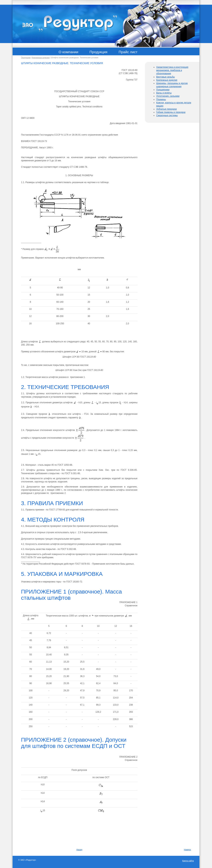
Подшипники (163, 90)
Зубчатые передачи (166, 109)
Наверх (187, 850)
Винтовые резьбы (166, 77)
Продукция (26, 58)
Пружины (161, 99)
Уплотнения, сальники (168, 96)
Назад (79, 850)
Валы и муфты (164, 93)
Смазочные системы (167, 115)
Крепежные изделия (41, 58)
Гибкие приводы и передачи (171, 112)
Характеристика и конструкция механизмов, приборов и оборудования (172, 70)
